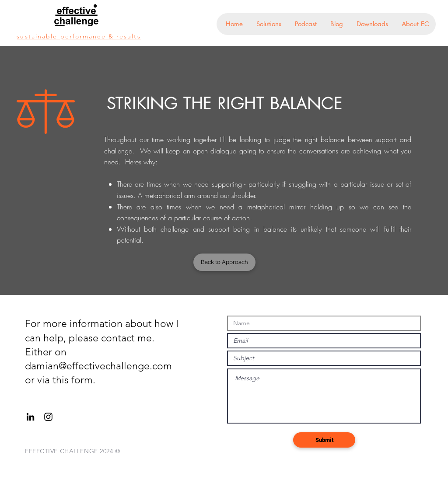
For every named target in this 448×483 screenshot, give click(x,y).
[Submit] (324, 440)
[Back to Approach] (224, 262)
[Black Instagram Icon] (48, 417)
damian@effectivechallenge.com (98, 366)
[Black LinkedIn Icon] (30, 417)
